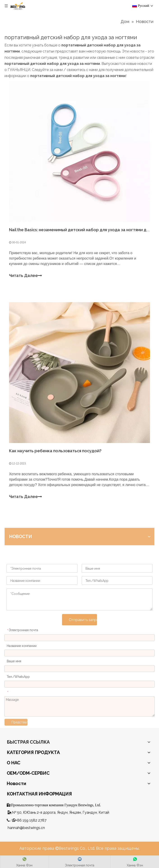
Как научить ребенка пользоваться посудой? (55, 451)
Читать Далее (25, 276)
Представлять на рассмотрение (20, 722)
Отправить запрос (83, 620)
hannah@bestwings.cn (26, 828)
